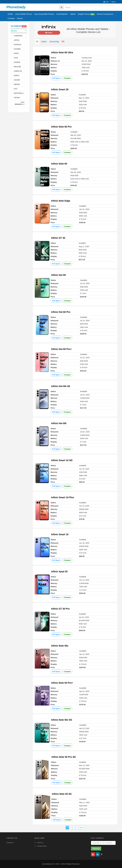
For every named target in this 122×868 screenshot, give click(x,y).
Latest (44, 42)
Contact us (10, 843)
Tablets (73, 14)
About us (40, 843)
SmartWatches (62, 14)
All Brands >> (20, 103)
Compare (11, 18)
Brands (20, 18)
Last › (82, 828)
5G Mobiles (16, 26)
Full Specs (56, 78)
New (92, 14)
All (37, 42)
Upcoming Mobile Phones (44, 14)
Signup (113, 2)
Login (106, 2)
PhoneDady (16, 7)
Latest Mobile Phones (23, 14)
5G (63, 42)
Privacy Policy (42, 846)
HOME (10, 14)
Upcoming (54, 42)
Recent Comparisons (105, 14)
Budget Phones (86, 14)
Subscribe (96, 849)
